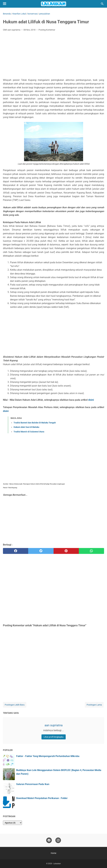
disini (91, 400)
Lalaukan (57, 864)
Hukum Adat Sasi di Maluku (26, 427)
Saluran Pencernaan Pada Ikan (33, 784)
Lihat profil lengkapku (54, 737)
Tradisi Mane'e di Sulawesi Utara (29, 432)
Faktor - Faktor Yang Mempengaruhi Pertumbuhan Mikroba (48, 756)
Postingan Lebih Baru (15, 705)
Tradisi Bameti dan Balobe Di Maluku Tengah (35, 423)
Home (53, 853)
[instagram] (58, 840)
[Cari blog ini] (102, 4)
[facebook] (16, 551)
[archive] (12, 823)
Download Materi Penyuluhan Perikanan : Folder (42, 798)
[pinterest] (66, 551)
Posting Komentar (47, 30)
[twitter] (41, 551)
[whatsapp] (91, 551)
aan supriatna (54, 725)
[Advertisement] (53, 56)
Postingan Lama (94, 705)
